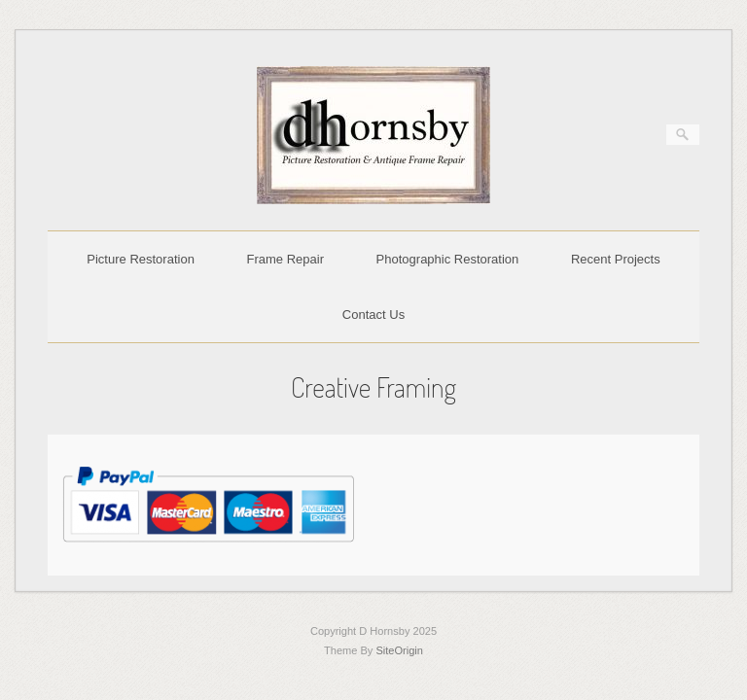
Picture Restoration (141, 259)
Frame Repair (285, 259)
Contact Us (373, 315)
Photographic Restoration (448, 259)
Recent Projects (616, 259)
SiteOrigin (399, 650)
